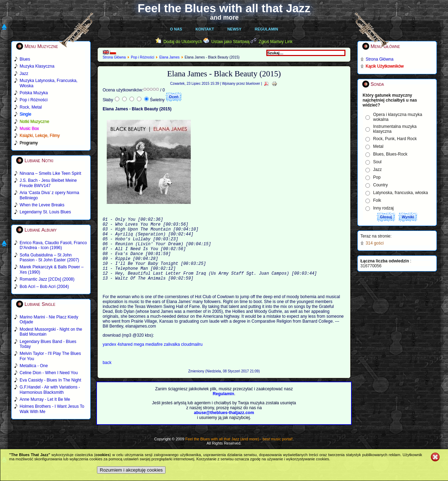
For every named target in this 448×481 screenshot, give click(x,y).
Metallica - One (34, 366)
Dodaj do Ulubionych (183, 42)
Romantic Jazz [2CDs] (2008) (47, 279)
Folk (377, 200)
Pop (377, 177)
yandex (110, 359)
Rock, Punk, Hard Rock (395, 139)
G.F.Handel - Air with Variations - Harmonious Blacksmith (50, 390)
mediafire (154, 359)
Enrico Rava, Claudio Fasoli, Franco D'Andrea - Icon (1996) (53, 245)
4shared (125, 359)
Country (380, 185)
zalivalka (172, 359)
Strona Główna (114, 57)
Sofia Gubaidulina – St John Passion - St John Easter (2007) (49, 257)
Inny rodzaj (383, 208)
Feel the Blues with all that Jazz (224, 8)
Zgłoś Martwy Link (276, 42)
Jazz (377, 170)
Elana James (169, 57)
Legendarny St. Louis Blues (45, 212)
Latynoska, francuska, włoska (401, 193)
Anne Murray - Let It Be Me (45, 399)
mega (139, 359)
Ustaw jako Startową (230, 42)
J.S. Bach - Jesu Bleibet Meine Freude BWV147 (48, 183)
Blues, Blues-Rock (390, 154)
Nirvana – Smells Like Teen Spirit (50, 173)
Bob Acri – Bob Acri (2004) (44, 287)
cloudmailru (192, 359)
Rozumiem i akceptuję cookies (131, 470)
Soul (377, 162)
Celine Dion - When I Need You (49, 373)
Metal (378, 146)
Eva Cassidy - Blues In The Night (50, 380)
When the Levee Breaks (42, 205)
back (107, 377)
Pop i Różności (143, 57)
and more (224, 18)
